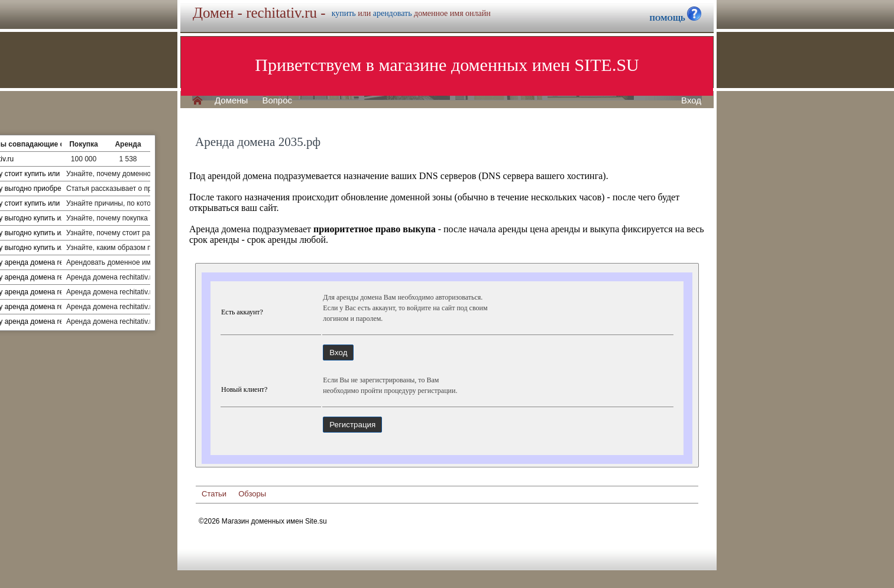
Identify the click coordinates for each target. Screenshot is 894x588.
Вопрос (277, 100)
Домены (231, 100)
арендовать (393, 13)
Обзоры (252, 494)
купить (344, 13)
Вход (691, 100)
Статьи (214, 494)
